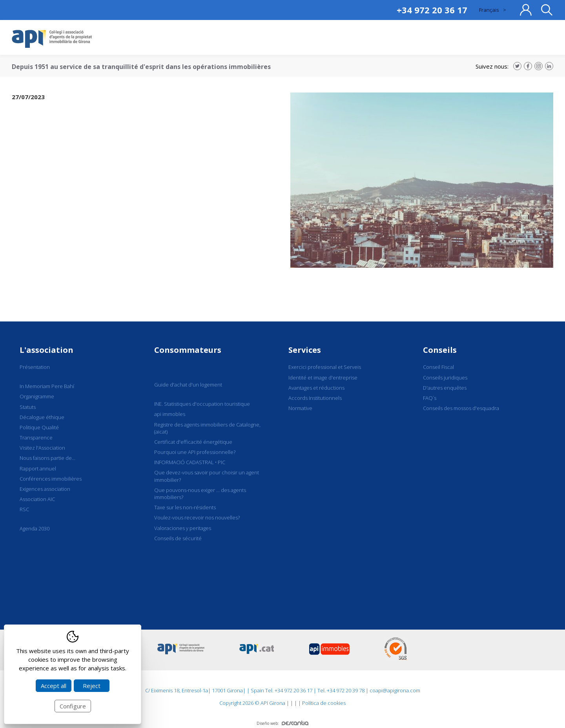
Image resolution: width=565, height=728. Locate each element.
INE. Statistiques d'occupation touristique (202, 404)
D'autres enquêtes (445, 388)
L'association (46, 350)
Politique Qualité (39, 427)
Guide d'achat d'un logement (188, 385)
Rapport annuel (38, 468)
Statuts (28, 407)
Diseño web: (282, 723)
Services (305, 350)
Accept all (54, 686)
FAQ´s (430, 398)
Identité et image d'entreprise (323, 378)
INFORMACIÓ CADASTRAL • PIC (190, 462)
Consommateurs (188, 350)
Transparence (36, 438)
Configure (73, 706)
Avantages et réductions (316, 388)
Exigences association (45, 489)
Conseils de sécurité (178, 538)
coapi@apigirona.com (395, 690)
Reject (92, 686)
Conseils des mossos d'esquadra (461, 408)
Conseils (440, 350)
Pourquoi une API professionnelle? (195, 452)
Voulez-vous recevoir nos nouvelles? (197, 517)
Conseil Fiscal (438, 367)
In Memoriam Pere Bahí (47, 386)
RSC (24, 509)
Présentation (35, 367)
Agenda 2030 (35, 528)
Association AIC (37, 499)
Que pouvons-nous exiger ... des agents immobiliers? (200, 494)
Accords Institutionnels (315, 398)
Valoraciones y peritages (183, 528)
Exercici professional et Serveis (325, 367)
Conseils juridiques (445, 378)
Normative (300, 408)
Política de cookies (324, 703)
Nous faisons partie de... (47, 458)
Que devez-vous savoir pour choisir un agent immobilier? (207, 476)
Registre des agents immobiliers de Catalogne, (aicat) (207, 428)
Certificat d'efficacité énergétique (193, 442)
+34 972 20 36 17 (432, 10)
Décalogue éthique (42, 417)
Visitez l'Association (42, 448)
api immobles (170, 414)
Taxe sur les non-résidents (185, 507)
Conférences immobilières (51, 479)
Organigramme (37, 396)
